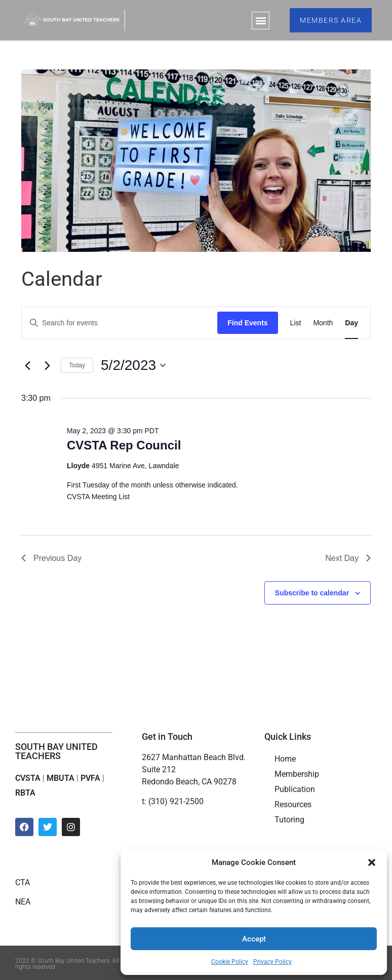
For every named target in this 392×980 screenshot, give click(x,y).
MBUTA (61, 778)
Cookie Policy (230, 962)
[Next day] (47, 365)
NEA (23, 902)
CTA (23, 882)
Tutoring (289, 820)
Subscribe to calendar (312, 593)
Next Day (348, 558)
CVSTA (28, 778)
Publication (295, 789)
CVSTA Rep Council (124, 445)
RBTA (25, 793)
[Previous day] (27, 365)
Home (285, 759)
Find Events (247, 323)
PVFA (90, 778)
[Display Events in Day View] (351, 323)
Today (77, 365)
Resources (293, 804)
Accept (254, 939)
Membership (297, 774)
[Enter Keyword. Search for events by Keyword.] (120, 323)
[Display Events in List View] (296, 323)
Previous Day (51, 558)
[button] (372, 862)
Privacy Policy (272, 962)
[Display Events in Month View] (323, 323)
